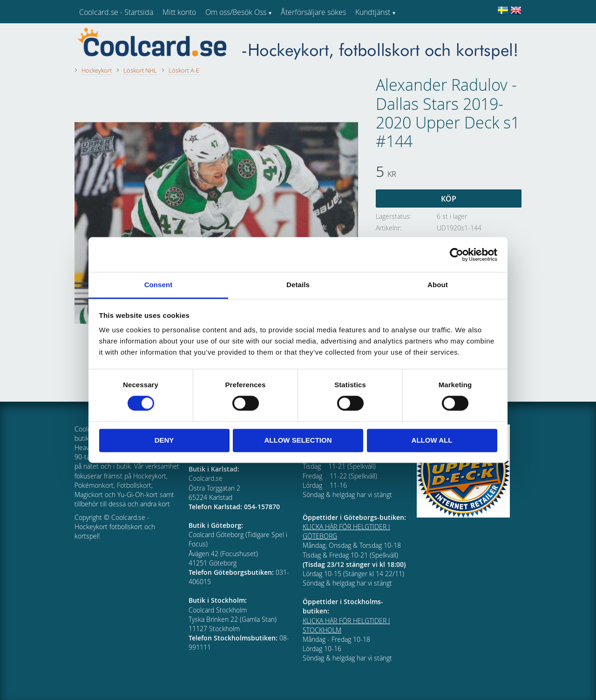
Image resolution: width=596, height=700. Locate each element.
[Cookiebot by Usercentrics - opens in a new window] (457, 255)
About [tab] (438, 285)
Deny (164, 440)
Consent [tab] (159, 285)
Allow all (432, 440)
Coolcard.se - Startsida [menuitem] (116, 12)
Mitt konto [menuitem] (179, 12)
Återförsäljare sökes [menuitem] (313, 12)
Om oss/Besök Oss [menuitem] (236, 12)
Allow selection (298, 440)
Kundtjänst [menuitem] (373, 12)
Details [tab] (298, 285)
